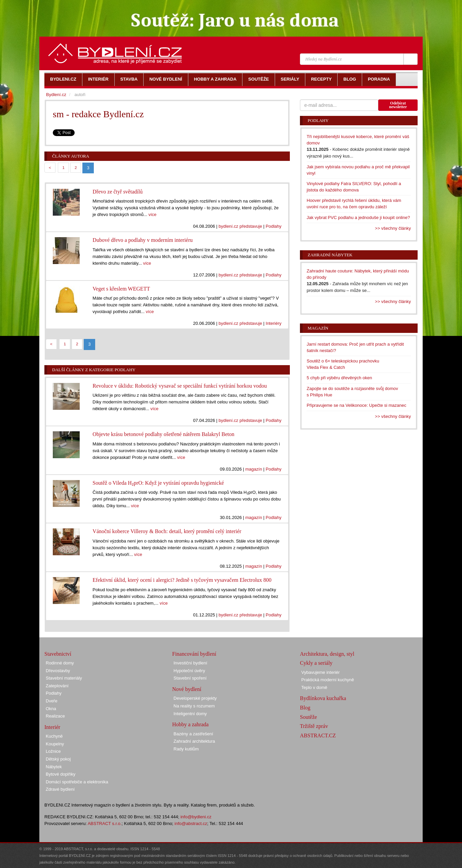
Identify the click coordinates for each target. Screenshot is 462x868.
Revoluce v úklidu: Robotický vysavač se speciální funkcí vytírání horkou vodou (180, 386)
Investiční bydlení (190, 663)
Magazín (318, 328)
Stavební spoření (190, 678)
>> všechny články (393, 228)
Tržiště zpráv (314, 726)
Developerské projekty (195, 698)
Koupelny (55, 744)
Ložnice (53, 751)
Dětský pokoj (58, 759)
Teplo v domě (314, 687)
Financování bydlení (194, 654)
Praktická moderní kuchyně (328, 680)
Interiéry (274, 323)
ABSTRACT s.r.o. (105, 823)
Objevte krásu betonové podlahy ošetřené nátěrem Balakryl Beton (163, 434)
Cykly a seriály (316, 663)
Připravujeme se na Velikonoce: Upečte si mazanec (356, 405)
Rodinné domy (60, 663)
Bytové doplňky (61, 774)
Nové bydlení (187, 689)
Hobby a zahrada (190, 724)
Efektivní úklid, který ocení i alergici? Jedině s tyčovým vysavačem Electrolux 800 (182, 580)
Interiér (52, 727)
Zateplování (57, 686)
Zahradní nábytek (330, 255)
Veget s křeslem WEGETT (121, 289)
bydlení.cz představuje (240, 226)
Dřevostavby (58, 671)
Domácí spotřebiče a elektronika (77, 782)
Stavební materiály (64, 678)
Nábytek (54, 767)
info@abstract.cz (191, 823)
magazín (254, 469)
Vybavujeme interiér (320, 672)
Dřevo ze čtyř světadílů (118, 192)
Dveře (52, 701)
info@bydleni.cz (196, 817)
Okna (51, 709)
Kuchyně (54, 736)
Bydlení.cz (56, 95)
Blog (305, 708)
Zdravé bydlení (60, 789)
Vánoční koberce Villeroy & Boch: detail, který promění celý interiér (167, 531)
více (153, 214)
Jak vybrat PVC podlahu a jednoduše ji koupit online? (358, 218)
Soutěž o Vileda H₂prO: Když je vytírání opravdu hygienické (158, 483)
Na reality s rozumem (194, 706)
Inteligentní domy (190, 714)
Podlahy (274, 226)
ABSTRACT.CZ (318, 735)
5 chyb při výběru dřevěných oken (339, 378)
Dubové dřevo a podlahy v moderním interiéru (143, 240)
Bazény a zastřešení (193, 734)
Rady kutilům (186, 749)
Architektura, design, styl (327, 654)
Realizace (55, 716)
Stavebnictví (58, 654)
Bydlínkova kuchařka (323, 698)
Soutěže (309, 717)
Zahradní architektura (194, 741)
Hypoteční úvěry (189, 671)
